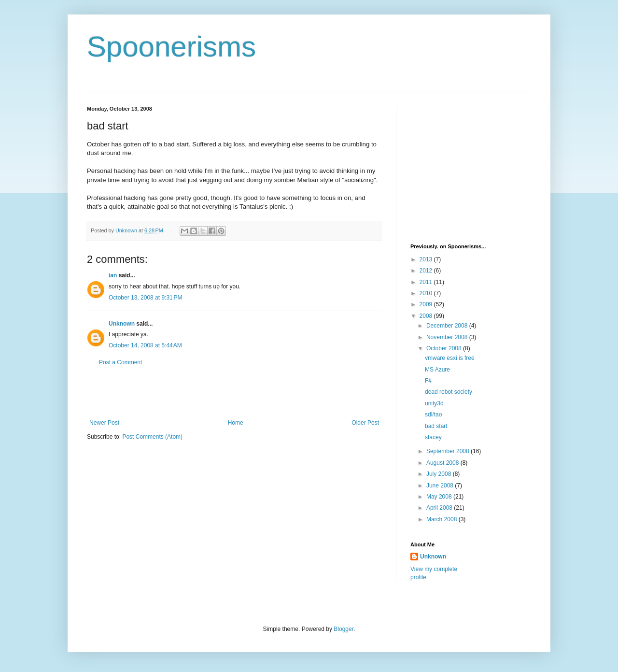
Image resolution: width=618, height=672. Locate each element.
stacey (433, 437)
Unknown (122, 324)
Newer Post (104, 423)
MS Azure (437, 370)
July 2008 (440, 474)
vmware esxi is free (450, 358)
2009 (427, 304)
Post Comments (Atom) (152, 437)
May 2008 (440, 497)
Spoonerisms (171, 47)
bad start (436, 426)
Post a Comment (120, 362)
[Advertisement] (234, 393)
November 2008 (448, 337)
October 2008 (445, 348)
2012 (427, 271)
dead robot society (449, 392)
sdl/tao (433, 415)
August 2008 (443, 463)
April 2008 (440, 508)
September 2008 (449, 451)
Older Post (365, 423)
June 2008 (441, 486)
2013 (427, 259)
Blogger (344, 629)
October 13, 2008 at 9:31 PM (145, 298)
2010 (427, 293)
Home (236, 423)
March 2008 (442, 519)
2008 (427, 316)
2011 (427, 282)
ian (113, 275)
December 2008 (448, 326)
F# (428, 381)
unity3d (434, 403)
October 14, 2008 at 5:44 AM (145, 345)
